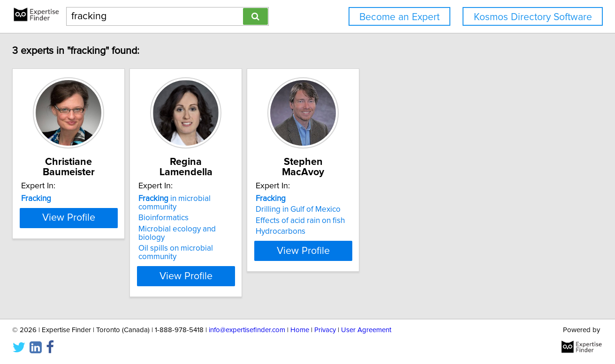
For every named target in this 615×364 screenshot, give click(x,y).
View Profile (94, 251)
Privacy (325, 330)
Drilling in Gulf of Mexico (359, 209)
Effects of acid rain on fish (361, 221)
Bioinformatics (201, 209)
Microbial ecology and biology (229, 221)
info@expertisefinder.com (247, 330)
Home (300, 330)
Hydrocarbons (342, 231)
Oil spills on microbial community (233, 231)
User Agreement (366, 330)
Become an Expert (399, 17)
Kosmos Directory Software (533, 17)
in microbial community (232, 199)
